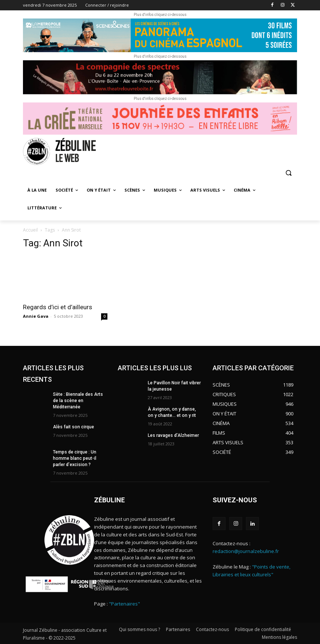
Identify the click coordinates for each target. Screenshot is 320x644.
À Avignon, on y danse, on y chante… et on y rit (175, 412)
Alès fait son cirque (73, 426)
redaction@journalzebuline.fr (246, 550)
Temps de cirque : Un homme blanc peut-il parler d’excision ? (75, 458)
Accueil (30, 230)
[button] (288, 173)
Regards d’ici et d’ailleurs (58, 307)
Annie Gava (36, 316)
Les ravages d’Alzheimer (173, 435)
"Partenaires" (124, 603)
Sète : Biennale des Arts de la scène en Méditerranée (78, 401)
